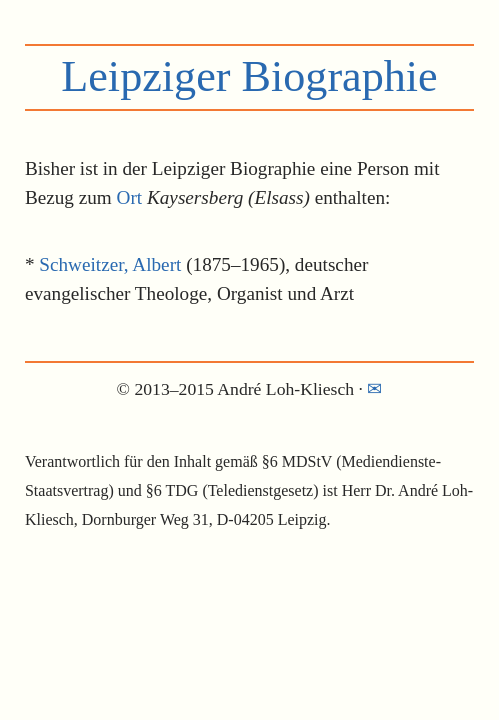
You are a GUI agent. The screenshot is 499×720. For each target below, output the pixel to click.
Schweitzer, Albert (110, 264)
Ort (130, 197)
